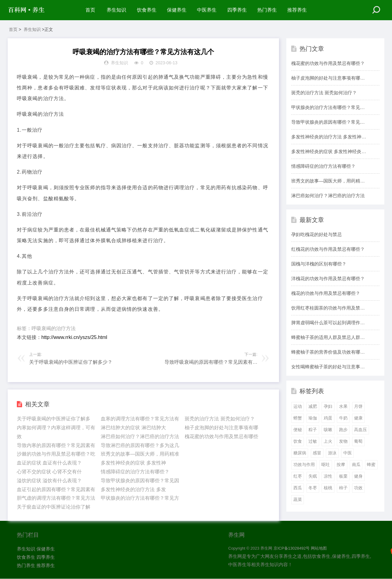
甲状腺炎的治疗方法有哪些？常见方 (140, 498)
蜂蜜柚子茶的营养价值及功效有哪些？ (326, 353)
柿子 (343, 488)
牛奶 (343, 418)
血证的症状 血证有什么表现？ (49, 463)
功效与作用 (304, 464)
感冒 (317, 453)
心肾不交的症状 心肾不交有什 (49, 472)
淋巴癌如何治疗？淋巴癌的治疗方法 (140, 436)
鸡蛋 (328, 418)
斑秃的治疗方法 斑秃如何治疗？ (220, 419)
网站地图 (319, 549)
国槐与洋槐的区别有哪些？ (319, 264)
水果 (343, 407)
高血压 (360, 430)
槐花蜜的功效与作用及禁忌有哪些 (221, 436)
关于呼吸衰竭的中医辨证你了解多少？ (71, 362)
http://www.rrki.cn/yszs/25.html (74, 337)
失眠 (313, 476)
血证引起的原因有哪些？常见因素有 (56, 489)
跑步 (343, 430)
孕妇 (328, 407)
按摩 (341, 464)
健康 (358, 418)
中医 (348, 453)
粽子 (313, 430)
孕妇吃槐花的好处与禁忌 (317, 234)
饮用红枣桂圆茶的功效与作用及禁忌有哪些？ (328, 309)
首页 (90, 10)
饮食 (298, 441)
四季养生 (237, 10)
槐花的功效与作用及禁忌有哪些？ (326, 293)
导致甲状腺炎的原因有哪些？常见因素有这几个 (328, 123)
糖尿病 (300, 453)
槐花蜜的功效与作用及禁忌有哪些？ (328, 63)
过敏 (313, 441)
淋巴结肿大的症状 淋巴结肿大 (133, 428)
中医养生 (207, 10)
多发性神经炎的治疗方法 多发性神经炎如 (329, 137)
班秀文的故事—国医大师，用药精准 (140, 454)
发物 (343, 441)
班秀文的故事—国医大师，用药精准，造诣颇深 (326, 182)
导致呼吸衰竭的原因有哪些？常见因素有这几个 (211, 363)
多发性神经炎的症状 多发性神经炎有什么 (329, 152)
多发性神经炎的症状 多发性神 (133, 463)
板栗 (343, 476)
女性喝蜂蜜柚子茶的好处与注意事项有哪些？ (328, 367)
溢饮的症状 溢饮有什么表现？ (49, 481)
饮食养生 (147, 10)
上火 (328, 441)
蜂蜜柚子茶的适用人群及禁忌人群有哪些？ (328, 338)
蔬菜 (298, 499)
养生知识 (116, 10)
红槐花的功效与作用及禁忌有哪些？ (328, 249)
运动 (298, 407)
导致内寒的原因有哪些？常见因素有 (56, 445)
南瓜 (356, 464)
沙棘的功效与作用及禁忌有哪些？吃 (56, 454)
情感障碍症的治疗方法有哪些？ (135, 472)
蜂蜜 (371, 464)
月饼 (358, 407)
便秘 (298, 430)
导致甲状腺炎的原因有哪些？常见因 (140, 481)
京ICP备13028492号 (292, 549)
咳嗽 (328, 430)
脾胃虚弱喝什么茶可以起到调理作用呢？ (328, 323)
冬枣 (313, 488)
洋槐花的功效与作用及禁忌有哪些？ (328, 278)
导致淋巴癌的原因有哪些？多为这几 (140, 445)
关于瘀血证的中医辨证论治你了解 (54, 507)
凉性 (328, 476)
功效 (358, 488)
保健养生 (177, 10)
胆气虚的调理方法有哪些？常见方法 (56, 498)
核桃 (328, 488)
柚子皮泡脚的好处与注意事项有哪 (221, 428)
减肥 (313, 407)
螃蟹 (298, 418)
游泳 (332, 453)
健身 (358, 476)
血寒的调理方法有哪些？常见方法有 (140, 419)
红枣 (298, 476)
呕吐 (326, 464)
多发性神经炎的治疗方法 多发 (133, 489)
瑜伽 (313, 418)
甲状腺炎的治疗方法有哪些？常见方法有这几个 (328, 108)
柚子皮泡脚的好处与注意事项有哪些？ (326, 79)
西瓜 (298, 488)
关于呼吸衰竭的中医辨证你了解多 (54, 419)
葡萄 (358, 441)
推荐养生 (297, 10)
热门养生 (267, 10)
